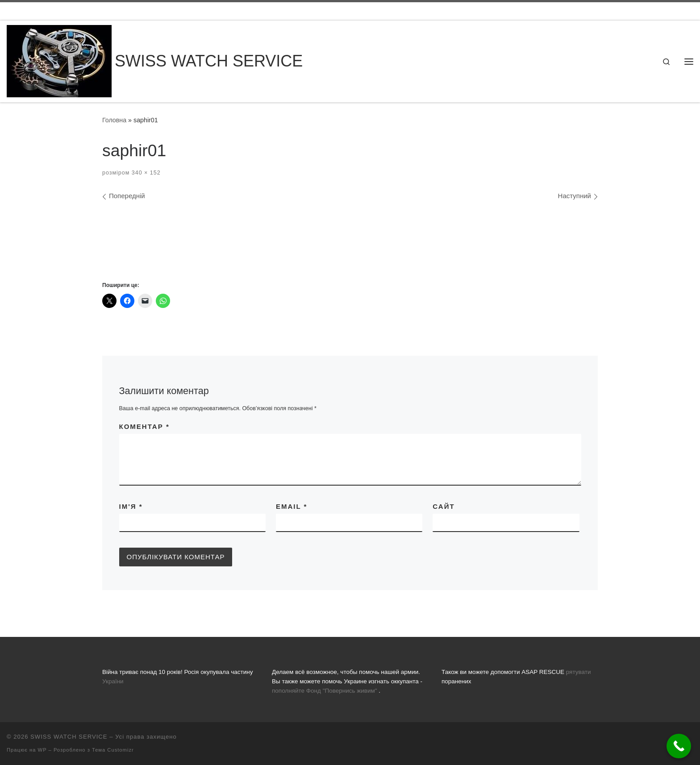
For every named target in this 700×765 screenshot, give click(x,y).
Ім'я (131, 506)
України (113, 681)
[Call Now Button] (679, 746)
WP (42, 750)
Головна (114, 120)
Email (292, 506)
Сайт (444, 506)
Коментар (144, 426)
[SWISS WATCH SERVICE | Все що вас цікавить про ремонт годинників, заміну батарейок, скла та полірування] (59, 60)
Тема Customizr (113, 750)
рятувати (579, 672)
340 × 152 (145, 173)
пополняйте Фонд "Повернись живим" (325, 691)
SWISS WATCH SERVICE (69, 737)
